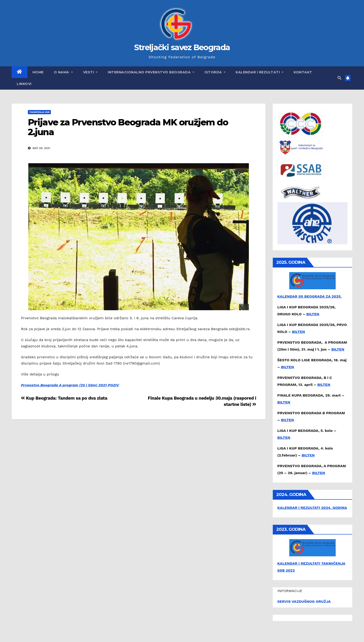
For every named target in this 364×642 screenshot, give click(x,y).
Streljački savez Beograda (182, 47)
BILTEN (313, 314)
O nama (63, 72)
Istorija (215, 72)
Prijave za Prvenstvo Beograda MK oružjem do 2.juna (128, 127)
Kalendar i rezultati (260, 72)
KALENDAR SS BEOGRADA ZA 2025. (310, 296)
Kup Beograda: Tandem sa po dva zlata (64, 398)
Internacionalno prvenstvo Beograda (151, 72)
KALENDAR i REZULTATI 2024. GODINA (312, 508)
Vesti (90, 72)
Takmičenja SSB (39, 112)
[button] (339, 78)
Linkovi (24, 84)
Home (38, 72)
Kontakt (303, 72)
